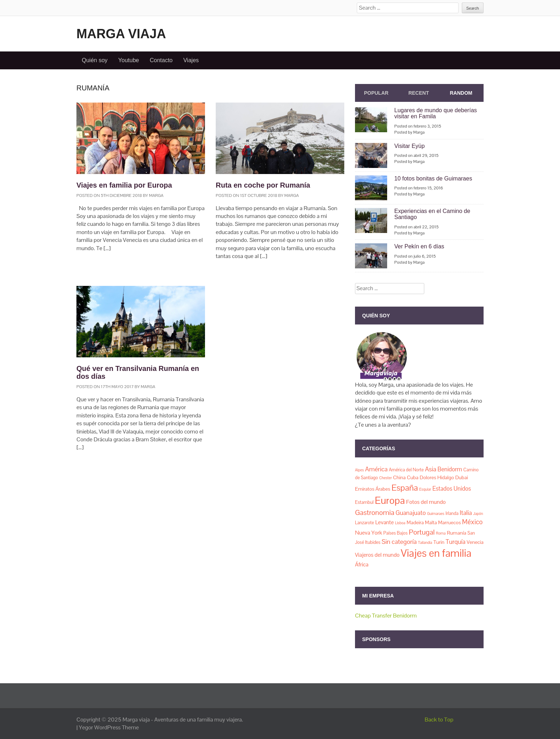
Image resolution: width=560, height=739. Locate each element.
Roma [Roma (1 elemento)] (441, 533)
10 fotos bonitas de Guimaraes (433, 178)
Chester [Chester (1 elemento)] (386, 478)
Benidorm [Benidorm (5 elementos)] (450, 469)
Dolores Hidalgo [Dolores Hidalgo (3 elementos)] (437, 477)
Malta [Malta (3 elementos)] (431, 522)
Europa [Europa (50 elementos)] (390, 500)
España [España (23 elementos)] (405, 488)
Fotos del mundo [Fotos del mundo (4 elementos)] (426, 502)
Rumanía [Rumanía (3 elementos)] (456, 533)
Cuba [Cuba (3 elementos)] (412, 477)
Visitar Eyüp (409, 146)
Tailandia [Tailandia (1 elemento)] (425, 542)
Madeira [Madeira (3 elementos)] (415, 522)
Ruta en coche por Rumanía (263, 185)
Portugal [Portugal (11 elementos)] (422, 532)
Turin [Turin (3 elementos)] (439, 542)
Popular (376, 93)
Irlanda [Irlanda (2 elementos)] (452, 513)
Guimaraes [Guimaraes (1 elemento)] (436, 514)
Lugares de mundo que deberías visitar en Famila (436, 113)
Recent (419, 93)
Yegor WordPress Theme (109, 727)
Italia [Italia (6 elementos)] (466, 513)
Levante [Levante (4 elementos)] (385, 522)
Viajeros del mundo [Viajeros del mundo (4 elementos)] (377, 555)
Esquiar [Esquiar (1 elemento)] (425, 489)
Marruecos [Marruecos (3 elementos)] (450, 522)
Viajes (191, 60)
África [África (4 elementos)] (362, 565)
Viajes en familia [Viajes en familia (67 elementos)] (436, 553)
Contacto (161, 60)
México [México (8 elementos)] (472, 522)
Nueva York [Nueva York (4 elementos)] (369, 533)
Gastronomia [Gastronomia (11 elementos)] (375, 512)
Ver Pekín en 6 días (419, 246)
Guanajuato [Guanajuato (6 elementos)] (411, 513)
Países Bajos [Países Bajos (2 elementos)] (395, 533)
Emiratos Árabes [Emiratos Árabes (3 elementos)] (373, 489)
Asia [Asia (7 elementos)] (431, 469)
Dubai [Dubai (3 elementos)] (462, 477)
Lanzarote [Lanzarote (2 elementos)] (364, 523)
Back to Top (439, 720)
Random (461, 93)
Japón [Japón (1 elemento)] (478, 514)
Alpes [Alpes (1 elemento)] (359, 470)
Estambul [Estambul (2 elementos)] (364, 502)
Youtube (129, 60)
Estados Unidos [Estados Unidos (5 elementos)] (452, 489)
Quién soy (95, 60)
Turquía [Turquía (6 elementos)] (456, 542)
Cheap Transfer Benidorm (386, 616)
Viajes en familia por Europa (124, 185)
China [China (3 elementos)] (399, 477)
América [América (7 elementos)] (376, 469)
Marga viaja (121, 34)
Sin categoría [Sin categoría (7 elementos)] (399, 542)
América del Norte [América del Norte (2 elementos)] (406, 470)
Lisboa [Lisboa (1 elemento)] (400, 523)
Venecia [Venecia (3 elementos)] (475, 542)
